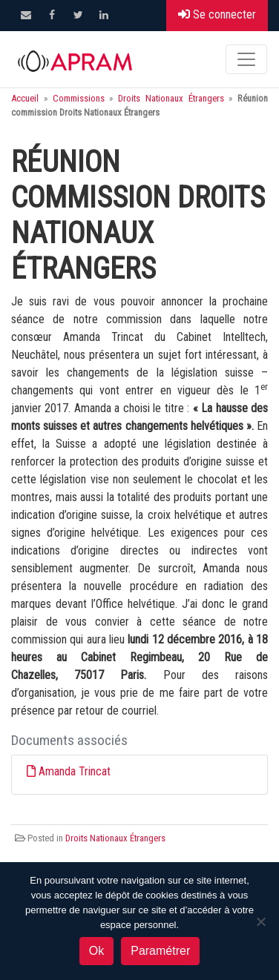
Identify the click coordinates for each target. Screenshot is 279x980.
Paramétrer (160, 951)
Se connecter (217, 14)
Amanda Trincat (75, 771)
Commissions (79, 98)
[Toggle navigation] (246, 59)
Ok (96, 951)
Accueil (25, 98)
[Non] (260, 921)
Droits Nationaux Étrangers (171, 98)
